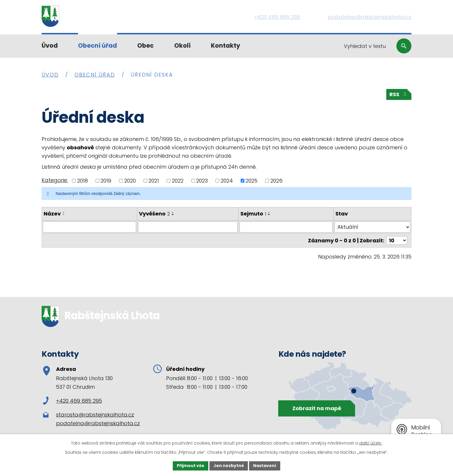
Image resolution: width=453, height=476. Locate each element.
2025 (251, 181)
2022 (178, 181)
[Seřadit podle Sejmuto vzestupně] (269, 212)
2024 (227, 181)
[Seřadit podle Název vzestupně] (64, 212)
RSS (399, 94)
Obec (145, 45)
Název (52, 214)
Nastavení (265, 466)
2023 (202, 181)
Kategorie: (55, 180)
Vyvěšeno (154, 214)
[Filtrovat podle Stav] (372, 227)
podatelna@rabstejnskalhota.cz (98, 423)
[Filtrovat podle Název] (89, 227)
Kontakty (225, 45)
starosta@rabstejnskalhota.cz (95, 415)
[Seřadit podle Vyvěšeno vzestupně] (173, 212)
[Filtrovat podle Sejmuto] (286, 227)
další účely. (371, 443)
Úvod (50, 45)
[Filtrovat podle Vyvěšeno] (188, 227)
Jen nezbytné (229, 466)
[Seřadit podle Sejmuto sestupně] (269, 215)
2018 (82, 181)
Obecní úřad (98, 45)
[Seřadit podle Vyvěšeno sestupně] (173, 215)
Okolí (182, 45)
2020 (130, 181)
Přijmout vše (191, 466)
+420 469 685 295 (73, 401)
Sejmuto (253, 214)
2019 (106, 181)
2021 (154, 181)
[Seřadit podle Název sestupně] (64, 215)
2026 (276, 181)
